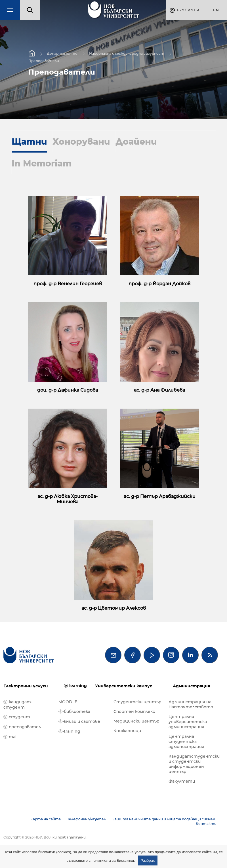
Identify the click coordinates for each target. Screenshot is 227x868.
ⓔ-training (69, 731)
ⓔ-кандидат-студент (18, 705)
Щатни (29, 142)
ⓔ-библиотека (74, 711)
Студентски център (137, 702)
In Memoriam (42, 163)
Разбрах (148, 860)
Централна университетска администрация (188, 722)
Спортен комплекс (134, 711)
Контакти (206, 824)
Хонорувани (81, 142)
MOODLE (68, 702)
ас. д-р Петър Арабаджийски (160, 496)
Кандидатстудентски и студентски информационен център (193, 764)
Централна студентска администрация (186, 742)
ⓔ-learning (75, 686)
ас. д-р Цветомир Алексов (114, 608)
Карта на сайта (46, 819)
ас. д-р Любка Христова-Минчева (68, 499)
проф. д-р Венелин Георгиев (68, 284)
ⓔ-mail (10, 737)
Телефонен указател (87, 819)
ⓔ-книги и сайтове (79, 721)
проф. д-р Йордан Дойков (159, 284)
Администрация (192, 686)
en (216, 10)
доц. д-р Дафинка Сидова (68, 390)
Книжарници (127, 731)
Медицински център (136, 721)
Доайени (136, 142)
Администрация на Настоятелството (191, 704)
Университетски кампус (124, 686)
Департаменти (62, 53)
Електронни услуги (26, 686)
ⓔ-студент (17, 717)
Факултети (182, 781)
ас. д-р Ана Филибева (159, 390)
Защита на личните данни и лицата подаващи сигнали (164, 819)
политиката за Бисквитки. (113, 860)
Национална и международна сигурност (127, 53)
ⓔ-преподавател (22, 727)
